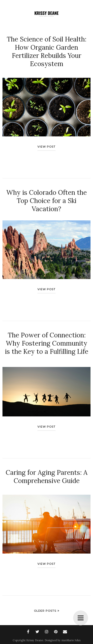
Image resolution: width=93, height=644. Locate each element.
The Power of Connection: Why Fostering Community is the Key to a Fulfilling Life (47, 343)
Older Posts (45, 611)
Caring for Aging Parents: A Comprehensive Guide (47, 477)
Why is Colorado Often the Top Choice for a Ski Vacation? (46, 201)
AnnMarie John (71, 640)
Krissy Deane (35, 640)
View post (46, 147)
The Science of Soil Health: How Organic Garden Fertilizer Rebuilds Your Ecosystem (46, 51)
